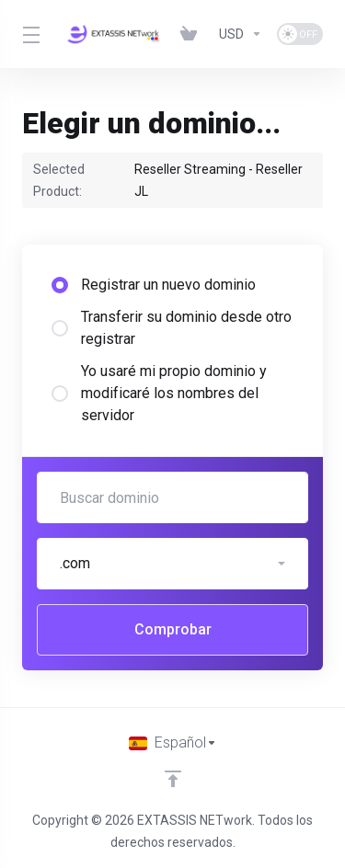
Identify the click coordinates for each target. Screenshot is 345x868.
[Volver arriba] (173, 779)
